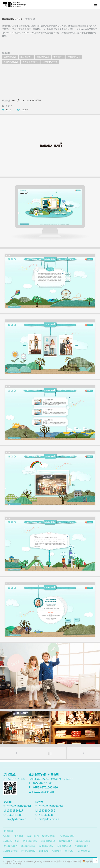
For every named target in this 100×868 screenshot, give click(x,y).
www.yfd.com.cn (44, 792)
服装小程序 (33, 836)
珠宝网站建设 (11, 846)
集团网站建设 (28, 846)
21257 (22, 110)
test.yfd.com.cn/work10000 (27, 100)
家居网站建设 (48, 841)
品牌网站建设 (67, 836)
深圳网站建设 (46, 846)
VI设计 (7, 836)
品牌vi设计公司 (11, 841)
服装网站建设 (64, 846)
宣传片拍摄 (84, 851)
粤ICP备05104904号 (72, 861)
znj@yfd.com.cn (17, 819)
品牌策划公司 (11, 851)
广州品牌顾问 (28, 851)
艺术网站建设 (30, 841)
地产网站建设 (66, 841)
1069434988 (15, 815)
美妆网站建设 (83, 841)
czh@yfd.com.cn (49, 819)
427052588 (46, 815)
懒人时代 (19, 836)
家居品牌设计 (49, 836)
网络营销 (44, 851)
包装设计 (70, 851)
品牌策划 (57, 851)
